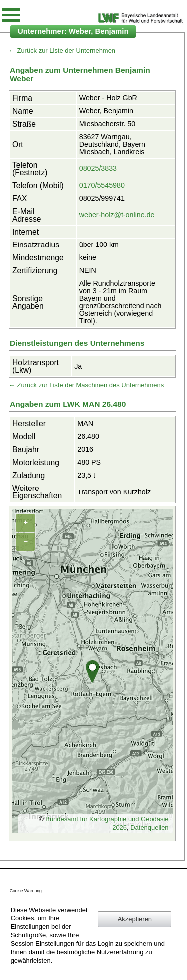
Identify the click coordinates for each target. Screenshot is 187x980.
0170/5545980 (102, 185)
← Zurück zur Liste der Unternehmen (62, 51)
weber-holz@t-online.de (117, 215)
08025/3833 (98, 168)
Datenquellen (149, 828)
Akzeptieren (135, 919)
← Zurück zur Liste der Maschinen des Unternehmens (86, 385)
